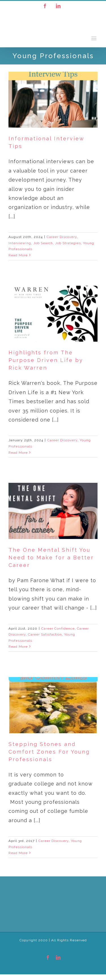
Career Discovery (62, 237)
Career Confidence (58, 628)
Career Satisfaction (45, 634)
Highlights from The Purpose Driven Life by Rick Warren (46, 360)
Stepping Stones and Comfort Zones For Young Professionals (49, 752)
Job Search (43, 243)
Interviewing (20, 243)
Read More (18, 255)
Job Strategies (68, 243)
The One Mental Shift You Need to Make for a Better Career (51, 557)
